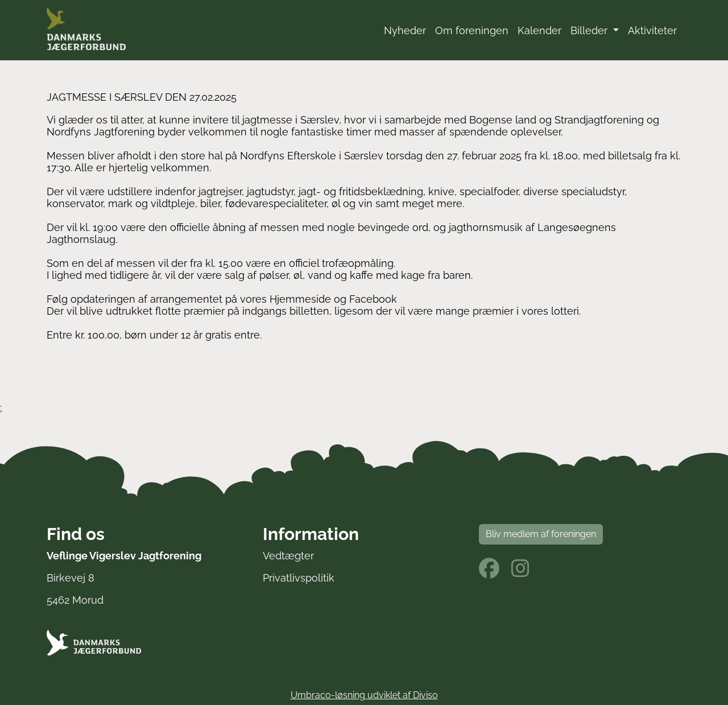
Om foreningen (472, 30)
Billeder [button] (590, 30)
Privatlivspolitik (299, 578)
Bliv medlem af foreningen (541, 534)
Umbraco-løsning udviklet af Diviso (364, 695)
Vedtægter (288, 556)
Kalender (539, 30)
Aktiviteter (652, 30)
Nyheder (405, 30)
